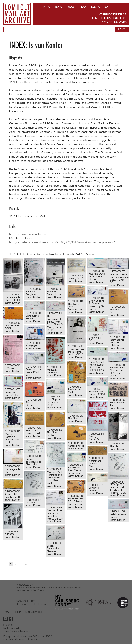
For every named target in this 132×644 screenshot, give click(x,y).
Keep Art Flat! (101, 7)
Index (83, 7)
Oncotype (32, 639)
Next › (29, 564)
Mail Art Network (114, 22)
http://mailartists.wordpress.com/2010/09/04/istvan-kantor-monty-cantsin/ (62, 242)
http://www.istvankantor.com (29, 234)
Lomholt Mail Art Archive (17, 14)
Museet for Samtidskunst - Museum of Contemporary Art (49, 587)
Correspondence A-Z (113, 14)
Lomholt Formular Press (109, 18)
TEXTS (58, 7)
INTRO (46, 7)
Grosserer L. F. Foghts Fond (32, 604)
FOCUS (71, 7)
